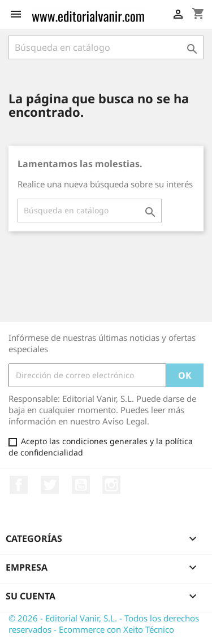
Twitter (50, 485)
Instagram (111, 485)
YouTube (81, 485)
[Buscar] (106, 47)
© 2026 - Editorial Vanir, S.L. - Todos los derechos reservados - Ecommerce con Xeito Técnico (104, 624)
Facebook (19, 485)
